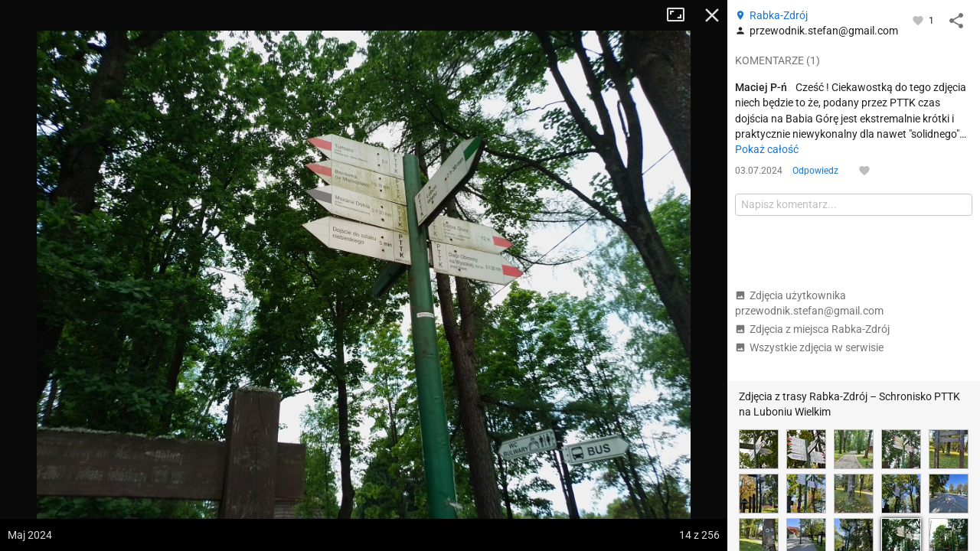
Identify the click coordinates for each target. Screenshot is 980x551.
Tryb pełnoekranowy (681, 15)
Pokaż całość (767, 149)
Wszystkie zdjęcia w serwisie (809, 347)
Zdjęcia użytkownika (809, 303)
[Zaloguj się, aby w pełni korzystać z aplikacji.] (919, 20)
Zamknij (712, 15)
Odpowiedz (815, 171)
